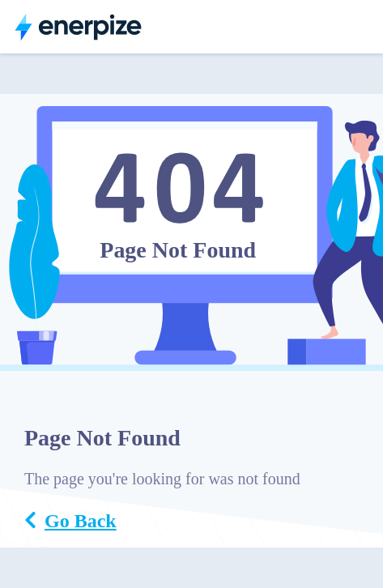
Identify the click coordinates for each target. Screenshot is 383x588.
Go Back (70, 521)
